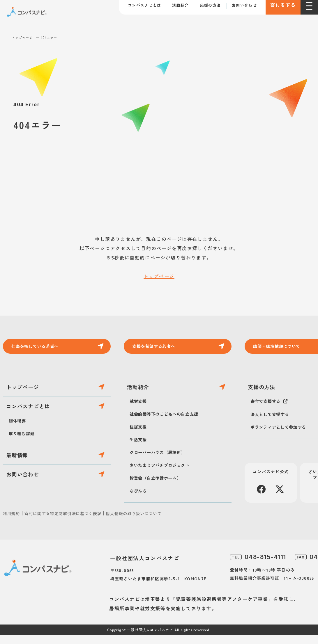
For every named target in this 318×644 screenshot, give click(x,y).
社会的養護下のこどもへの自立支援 (169, 423)
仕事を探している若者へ (39, 348)
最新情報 (21, 473)
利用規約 (12, 522)
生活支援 (139, 448)
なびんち (139, 499)
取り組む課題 (23, 448)
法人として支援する (272, 423)
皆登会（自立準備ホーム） (159, 487)
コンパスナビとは (144, 6)
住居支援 (139, 435)
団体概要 (18, 435)
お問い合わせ (244, 6)
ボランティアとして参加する (282, 436)
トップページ (22, 38)
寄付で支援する (268, 410)
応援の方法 (211, 6)
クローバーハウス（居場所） (161, 461)
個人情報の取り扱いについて (134, 522)
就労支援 (139, 410)
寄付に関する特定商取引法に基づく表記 (63, 522)
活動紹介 (180, 6)
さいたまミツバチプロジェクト (164, 474)
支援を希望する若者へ (158, 348)
